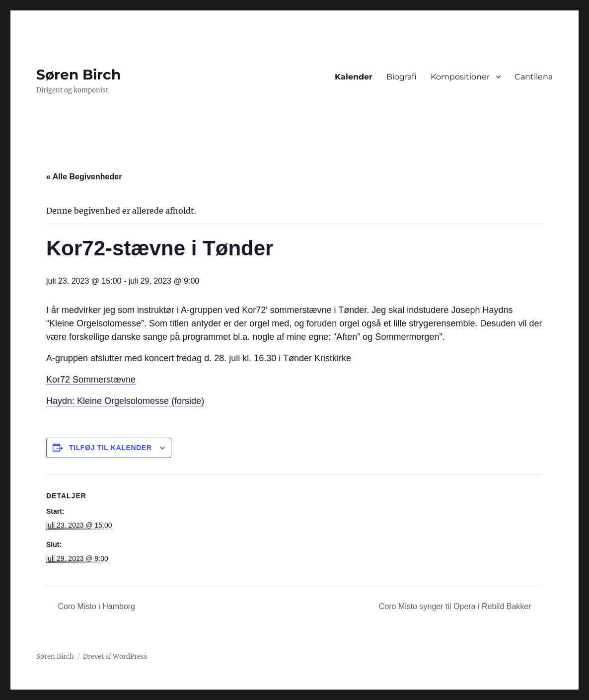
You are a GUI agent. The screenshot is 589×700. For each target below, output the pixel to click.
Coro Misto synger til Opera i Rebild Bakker (456, 606)
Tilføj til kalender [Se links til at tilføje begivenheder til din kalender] (110, 448)
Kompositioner (460, 77)
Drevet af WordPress (115, 657)
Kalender (354, 77)
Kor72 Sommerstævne (91, 380)
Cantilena (534, 77)
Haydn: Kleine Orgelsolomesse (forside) (125, 401)
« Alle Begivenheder (84, 177)
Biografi (402, 77)
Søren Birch (78, 75)
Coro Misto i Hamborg (95, 606)
